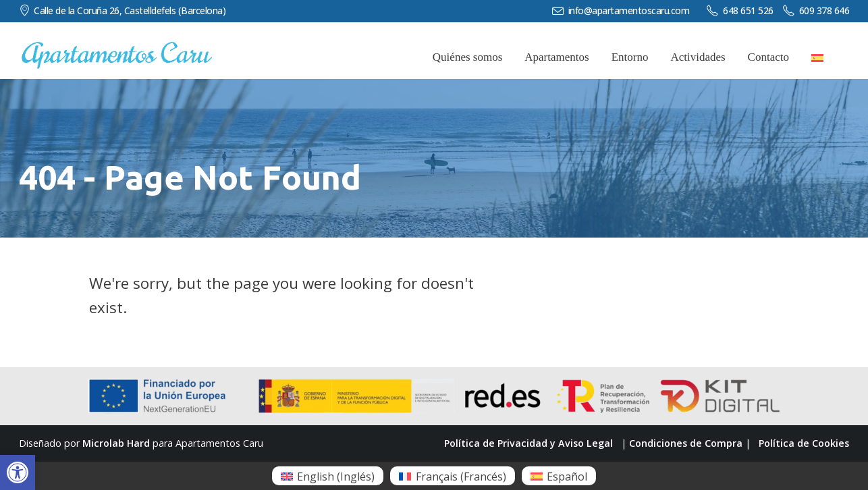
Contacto (768, 57)
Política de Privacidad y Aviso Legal (528, 443)
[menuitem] (328, 476)
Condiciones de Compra (686, 443)
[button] (18, 472)
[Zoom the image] (117, 48)
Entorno (630, 57)
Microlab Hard (116, 443)
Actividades (698, 57)
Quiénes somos (467, 57)
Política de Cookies (804, 443)
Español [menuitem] (567, 477)
